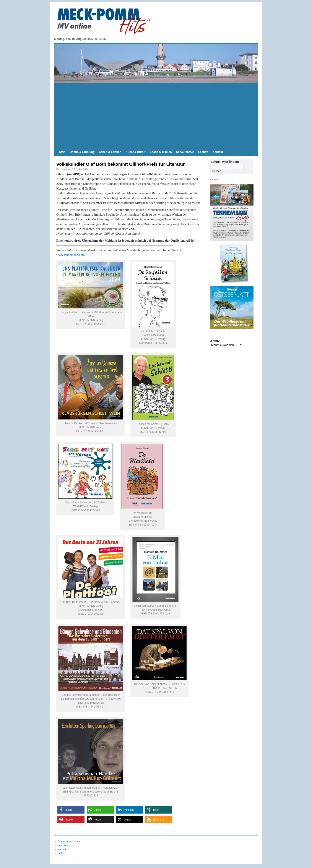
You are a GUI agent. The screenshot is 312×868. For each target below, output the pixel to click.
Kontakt (218, 152)
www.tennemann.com (71, 255)
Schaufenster (185, 152)
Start (62, 152)
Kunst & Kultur (136, 152)
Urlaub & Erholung (82, 152)
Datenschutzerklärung (69, 841)
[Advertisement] (156, 115)
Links (61, 853)
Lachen (203, 152)
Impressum (63, 845)
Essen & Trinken (161, 152)
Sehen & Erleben (110, 152)
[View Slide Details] (234, 264)
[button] (71, 810)
